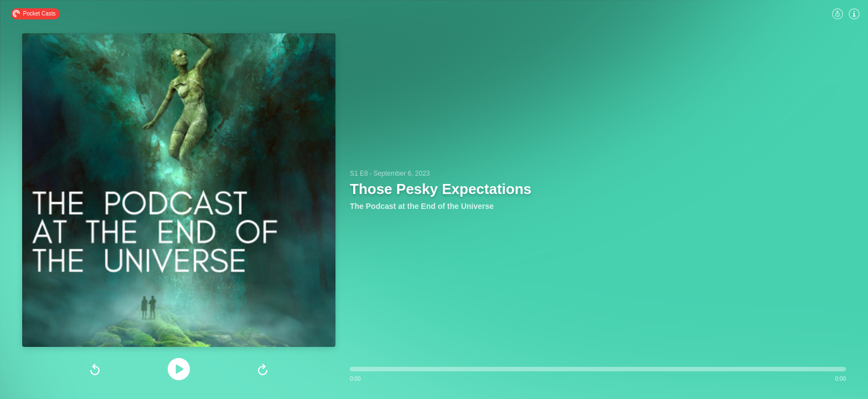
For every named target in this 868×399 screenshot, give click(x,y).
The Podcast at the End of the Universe (422, 206)
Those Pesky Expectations (441, 189)
